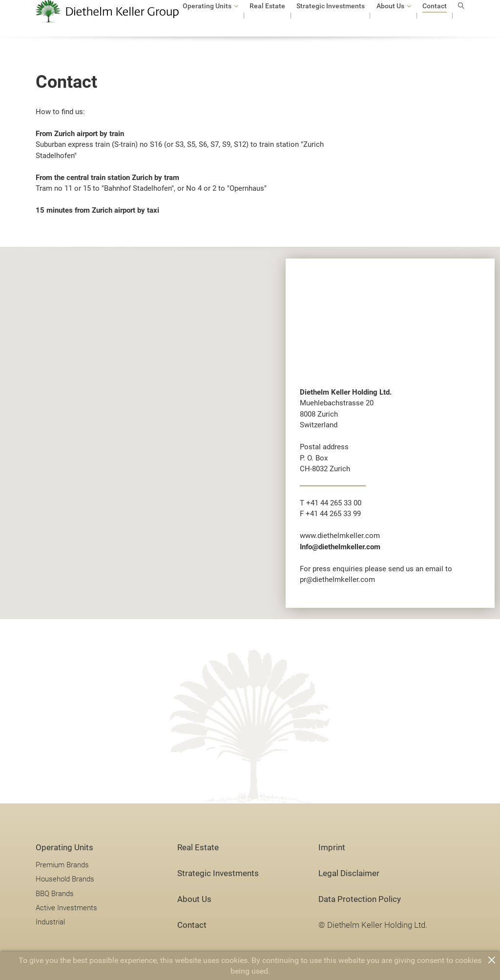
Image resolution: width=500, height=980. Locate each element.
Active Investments (66, 908)
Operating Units (64, 848)
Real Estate (198, 848)
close (492, 960)
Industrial (50, 922)
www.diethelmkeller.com (340, 536)
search (461, 20)
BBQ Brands (55, 894)
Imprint (332, 848)
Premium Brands (62, 865)
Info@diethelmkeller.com (340, 547)
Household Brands (65, 879)
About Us (194, 899)
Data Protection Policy (360, 899)
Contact (192, 925)
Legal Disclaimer (349, 873)
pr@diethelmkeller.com (337, 580)
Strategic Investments (218, 873)
